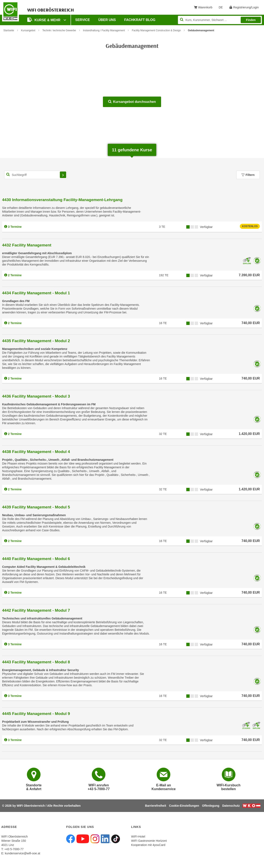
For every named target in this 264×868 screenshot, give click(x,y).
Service (83, 20)
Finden (251, 20)
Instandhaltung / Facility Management (104, 30)
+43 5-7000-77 (14, 849)
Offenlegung (211, 806)
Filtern (248, 175)
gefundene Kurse (132, 150)
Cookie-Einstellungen (184, 806)
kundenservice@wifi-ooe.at (22, 853)
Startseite (9, 30)
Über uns (107, 20)
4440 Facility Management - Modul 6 (36, 559)
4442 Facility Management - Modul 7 (36, 610)
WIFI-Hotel (138, 837)
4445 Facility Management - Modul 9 (36, 714)
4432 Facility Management (27, 245)
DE (222, 8)
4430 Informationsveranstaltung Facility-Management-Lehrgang (62, 200)
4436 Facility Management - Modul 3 (36, 396)
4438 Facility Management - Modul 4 (36, 452)
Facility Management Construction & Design (156, 30)
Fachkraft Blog (140, 20)
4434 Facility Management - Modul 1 (36, 293)
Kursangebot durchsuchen (132, 102)
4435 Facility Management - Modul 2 (36, 341)
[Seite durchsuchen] (220, 20)
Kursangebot (28, 30)
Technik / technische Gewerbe (59, 30)
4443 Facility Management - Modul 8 (36, 662)
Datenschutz (231, 806)
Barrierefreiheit (156, 806)
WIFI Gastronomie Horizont (149, 841)
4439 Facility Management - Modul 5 (36, 507)
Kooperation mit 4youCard (148, 845)
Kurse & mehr (44, 20)
